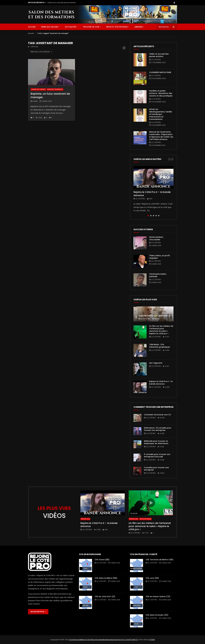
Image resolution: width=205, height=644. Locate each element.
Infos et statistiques (117, 27)
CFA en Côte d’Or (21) (105, 597)
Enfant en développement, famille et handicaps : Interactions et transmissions (161, 114)
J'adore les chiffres (38, 89)
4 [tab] (156, 216)
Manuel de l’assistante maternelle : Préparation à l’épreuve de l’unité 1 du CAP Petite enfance (161, 136)
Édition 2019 (85, 519)
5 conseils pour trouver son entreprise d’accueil (157, 456)
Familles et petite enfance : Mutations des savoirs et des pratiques (161, 93)
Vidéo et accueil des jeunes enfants (62, 3)
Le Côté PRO (156, 60)
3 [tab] (153, 216)
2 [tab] (151, 216)
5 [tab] (159, 216)
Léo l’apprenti (156, 363)
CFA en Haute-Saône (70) (158, 597)
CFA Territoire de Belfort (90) (160, 560)
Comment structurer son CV (157, 415)
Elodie (35, 101)
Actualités (70, 27)
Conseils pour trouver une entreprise (156, 469)
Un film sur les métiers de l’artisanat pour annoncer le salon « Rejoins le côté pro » (161, 330)
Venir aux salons (49, 27)
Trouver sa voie (91, 27)
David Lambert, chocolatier (156, 238)
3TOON (152, 640)
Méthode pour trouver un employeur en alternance (156, 442)
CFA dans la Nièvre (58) (106, 578)
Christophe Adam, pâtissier (158, 275)
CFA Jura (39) (152, 578)
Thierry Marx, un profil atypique (159, 257)
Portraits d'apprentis (55, 89)
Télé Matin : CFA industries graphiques (160, 346)
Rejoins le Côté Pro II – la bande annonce (152, 194)
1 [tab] (148, 216)
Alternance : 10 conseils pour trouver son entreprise (158, 429)
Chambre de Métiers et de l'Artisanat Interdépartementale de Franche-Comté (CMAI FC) (104, 640)
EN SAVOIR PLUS (38, 612)
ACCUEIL (32, 27)
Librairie (138, 27)
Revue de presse (145, 519)
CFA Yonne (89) (102, 560)
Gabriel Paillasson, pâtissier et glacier (159, 316)
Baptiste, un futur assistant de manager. (50, 95)
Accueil (31, 33)
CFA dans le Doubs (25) (157, 615)
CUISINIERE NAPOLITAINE (160, 72)
